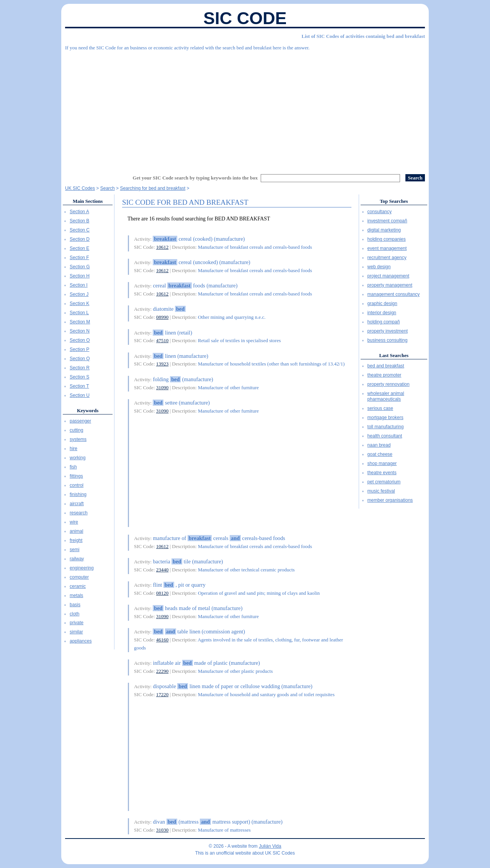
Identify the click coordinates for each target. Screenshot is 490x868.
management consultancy (394, 294)
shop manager (382, 463)
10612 (163, 247)
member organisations (390, 500)
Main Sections (88, 201)
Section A (79, 212)
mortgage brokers (385, 418)
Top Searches (394, 201)
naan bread (379, 445)
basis (75, 605)
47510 (163, 340)
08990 (163, 317)
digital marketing (384, 230)
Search (108, 188)
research (79, 513)
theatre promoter (385, 375)
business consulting (388, 340)
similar (76, 632)
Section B (79, 221)
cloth (74, 614)
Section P (79, 349)
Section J (79, 294)
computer (79, 577)
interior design (382, 313)
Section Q (80, 359)
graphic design (382, 303)
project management (388, 276)
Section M (80, 322)
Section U (80, 395)
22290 (163, 671)
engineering (82, 568)
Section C (80, 230)
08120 (163, 593)
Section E (79, 248)
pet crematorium (384, 482)
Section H (80, 276)
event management (387, 248)
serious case (380, 408)
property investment (388, 331)
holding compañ (384, 322)
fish (73, 467)
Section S (79, 377)
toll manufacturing (386, 427)
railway (77, 559)
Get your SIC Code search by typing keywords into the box (195, 178)
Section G (80, 267)
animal (76, 531)
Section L (79, 313)
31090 (163, 387)
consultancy (380, 212)
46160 (163, 640)
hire (73, 449)
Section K (79, 303)
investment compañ (387, 221)
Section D (80, 239)
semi (74, 550)
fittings (76, 476)
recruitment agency (387, 258)
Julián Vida (270, 846)
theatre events (382, 473)
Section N (80, 331)
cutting (76, 430)
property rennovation (389, 384)
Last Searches (394, 355)
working (78, 458)
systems (78, 439)
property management (390, 285)
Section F (79, 258)
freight (76, 540)
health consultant (385, 436)
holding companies (387, 239)
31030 (163, 830)
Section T (79, 386)
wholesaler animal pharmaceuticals (386, 396)
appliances (81, 641)
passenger (80, 421)
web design (379, 267)
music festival (381, 491)
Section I (79, 285)
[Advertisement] (245, 109)
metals (76, 596)
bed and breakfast (386, 366)
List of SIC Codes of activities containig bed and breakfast (363, 36)
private (77, 623)
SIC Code (245, 18)
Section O (80, 340)
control (77, 485)
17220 (163, 694)
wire (74, 522)
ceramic (78, 586)
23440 (163, 570)
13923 (163, 364)
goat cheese (380, 454)
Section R (80, 368)
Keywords (88, 410)
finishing (78, 494)
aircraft (77, 504)
